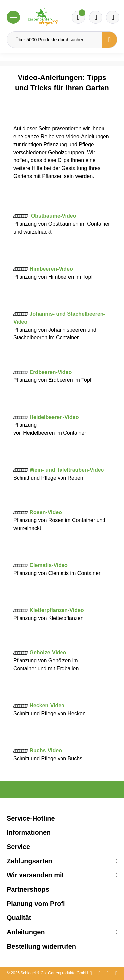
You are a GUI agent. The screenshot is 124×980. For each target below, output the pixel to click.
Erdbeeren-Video (51, 372)
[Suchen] (109, 40)
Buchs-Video (46, 751)
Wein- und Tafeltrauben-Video (67, 470)
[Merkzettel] (78, 17)
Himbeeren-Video (51, 269)
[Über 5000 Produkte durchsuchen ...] (54, 40)
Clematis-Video (48, 565)
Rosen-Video (46, 512)
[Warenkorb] (96, 17)
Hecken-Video (47, 706)
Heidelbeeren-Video (54, 417)
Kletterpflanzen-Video (57, 610)
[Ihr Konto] (113, 17)
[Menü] (13, 17)
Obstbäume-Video (54, 216)
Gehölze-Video (48, 653)
